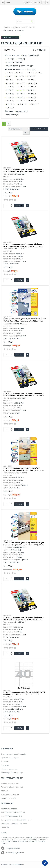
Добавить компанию (10, 783)
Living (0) (21, 59)
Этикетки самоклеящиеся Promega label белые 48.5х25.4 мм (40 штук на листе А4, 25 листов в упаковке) (23, 246)
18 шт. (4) (10, 83)
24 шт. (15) (33, 83)
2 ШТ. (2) (10, 108)
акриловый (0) (22, 111)
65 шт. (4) (32, 97)
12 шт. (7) (31, 76)
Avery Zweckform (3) (31, 55)
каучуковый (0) (12, 115)
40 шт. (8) (21, 90)
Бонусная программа (10, 794)
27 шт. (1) (10, 87)
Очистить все (39, 50)
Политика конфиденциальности (15, 824)
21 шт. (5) (21, 83)
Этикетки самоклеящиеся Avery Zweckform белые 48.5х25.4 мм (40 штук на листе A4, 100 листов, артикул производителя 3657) (25, 321)
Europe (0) (10, 59)
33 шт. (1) (10, 90)
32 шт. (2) (32, 87)
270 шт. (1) (35, 104)
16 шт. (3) (32, 80)
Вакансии (5, 827)
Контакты (5, 761)
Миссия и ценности (9, 769)
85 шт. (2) (32, 101)
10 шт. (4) (20, 76)
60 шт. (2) (10, 97)
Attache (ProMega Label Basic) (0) (20, 66)
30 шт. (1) (21, 87)
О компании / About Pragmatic (14, 754)
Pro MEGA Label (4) (14, 62)
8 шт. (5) (9, 76)
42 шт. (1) (32, 90)
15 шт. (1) (21, 80)
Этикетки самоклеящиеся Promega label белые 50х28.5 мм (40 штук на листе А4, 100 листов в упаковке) (23, 620)
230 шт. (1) (23, 104)
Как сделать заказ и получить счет (16, 820)
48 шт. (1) (10, 94)
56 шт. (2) (32, 94)
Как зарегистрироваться (12, 816)
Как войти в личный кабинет (13, 812)
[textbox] (25, 22)
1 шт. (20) (31, 69)
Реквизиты (6, 765)
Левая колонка (10, 37)
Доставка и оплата (9, 809)
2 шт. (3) (9, 73)
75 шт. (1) (10, 101)
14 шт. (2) (10, 80)
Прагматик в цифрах (10, 758)
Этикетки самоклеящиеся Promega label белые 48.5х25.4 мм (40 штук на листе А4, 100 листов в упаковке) (24, 172)
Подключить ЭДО (8, 798)
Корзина (5, 791)
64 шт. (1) (21, 97)
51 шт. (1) (21, 94)
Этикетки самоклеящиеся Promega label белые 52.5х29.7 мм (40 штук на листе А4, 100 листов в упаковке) (24, 396)
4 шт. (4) (20, 73)
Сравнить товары (39, 129)
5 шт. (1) (30, 73)
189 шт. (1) (11, 104)
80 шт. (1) (21, 101)
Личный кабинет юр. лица (12, 787)
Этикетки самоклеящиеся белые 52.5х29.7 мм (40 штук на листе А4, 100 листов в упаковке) (24, 693)
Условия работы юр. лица (12, 773)
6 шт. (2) (40, 73)
